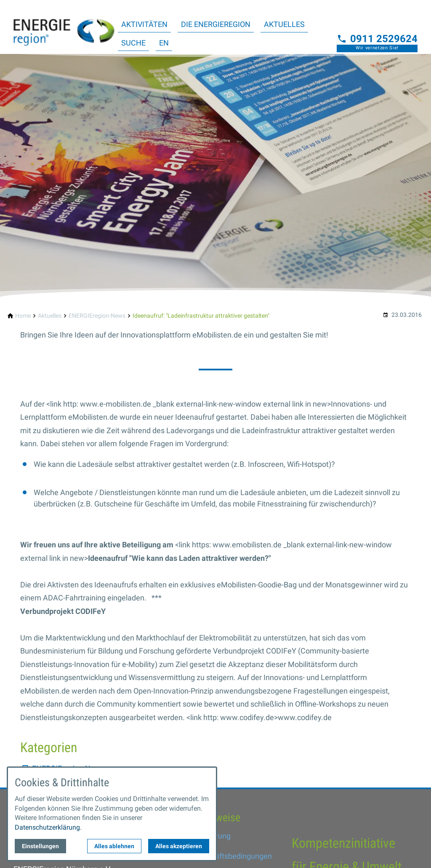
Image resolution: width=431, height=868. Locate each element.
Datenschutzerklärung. (48, 827)
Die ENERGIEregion (216, 24)
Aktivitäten (144, 24)
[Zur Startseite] (64, 27)
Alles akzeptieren (179, 846)
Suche (133, 43)
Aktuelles (284, 24)
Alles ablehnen (114, 846)
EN (164, 43)
